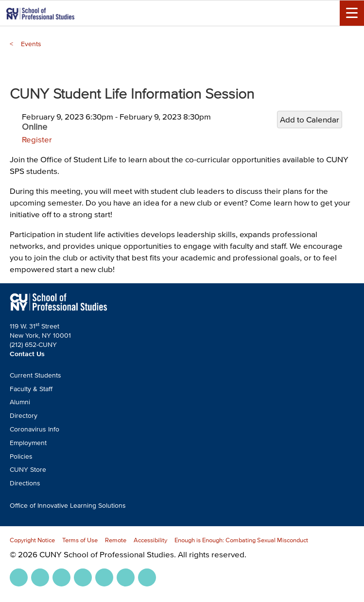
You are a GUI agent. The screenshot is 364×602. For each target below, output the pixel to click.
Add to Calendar (310, 119)
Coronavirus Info (35, 429)
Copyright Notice (32, 540)
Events (31, 44)
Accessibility (150, 540)
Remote (116, 540)
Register (37, 139)
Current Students (35, 375)
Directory (24, 416)
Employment (28, 443)
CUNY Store (28, 470)
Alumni (20, 402)
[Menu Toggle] (352, 13)
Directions (25, 483)
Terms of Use (80, 540)
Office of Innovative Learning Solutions (68, 506)
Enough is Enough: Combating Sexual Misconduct (241, 540)
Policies (21, 456)
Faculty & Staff (31, 389)
